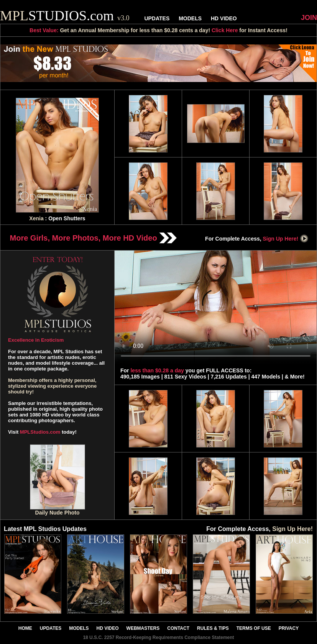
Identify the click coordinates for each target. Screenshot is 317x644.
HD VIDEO (224, 18)
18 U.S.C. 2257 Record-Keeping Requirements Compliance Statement (158, 637)
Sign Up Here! (286, 239)
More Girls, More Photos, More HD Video (94, 238)
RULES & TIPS (213, 628)
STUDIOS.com (65, 16)
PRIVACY (289, 628)
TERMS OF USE (254, 628)
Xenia (36, 218)
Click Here (225, 30)
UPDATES (157, 18)
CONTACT (178, 628)
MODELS (190, 18)
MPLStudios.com (40, 432)
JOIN (309, 18)
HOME (25, 628)
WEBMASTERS (143, 628)
